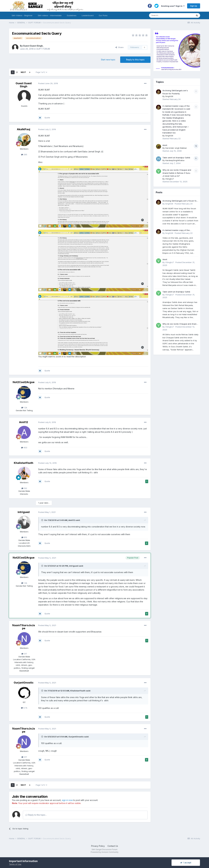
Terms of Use (15, 864)
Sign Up (194, 6)
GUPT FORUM (43, 49)
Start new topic (108, 60)
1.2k (24, 408)
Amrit (165, 145)
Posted (48, 83)
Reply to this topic (135, 60)
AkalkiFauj (24, 129)
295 (24, 155)
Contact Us (113, 846)
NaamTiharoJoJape (24, 627)
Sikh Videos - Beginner (22, 15)
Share (119, 47)
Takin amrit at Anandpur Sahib (176, 158)
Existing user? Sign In (173, 6)
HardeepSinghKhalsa (175, 160)
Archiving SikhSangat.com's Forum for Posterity (180, 201)
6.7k (24, 708)
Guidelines (72, 15)
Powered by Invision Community (105, 852)
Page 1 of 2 (41, 72)
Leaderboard (88, 15)
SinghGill (169, 96)
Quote (47, 118)
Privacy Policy (98, 846)
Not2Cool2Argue (24, 382)
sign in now (67, 800)
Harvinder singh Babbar (176, 148)
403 (24, 448)
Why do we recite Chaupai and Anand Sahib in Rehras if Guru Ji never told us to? (177, 173)
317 (24, 654)
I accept (186, 863)
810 (24, 537)
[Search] (169, 15)
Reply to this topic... (36, 815)
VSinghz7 (170, 179)
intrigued (24, 512)
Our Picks (103, 15)
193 (24, 488)
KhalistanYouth (24, 463)
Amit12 (24, 422)
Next (23, 72)
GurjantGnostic (24, 683)
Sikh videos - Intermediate (50, 15)
